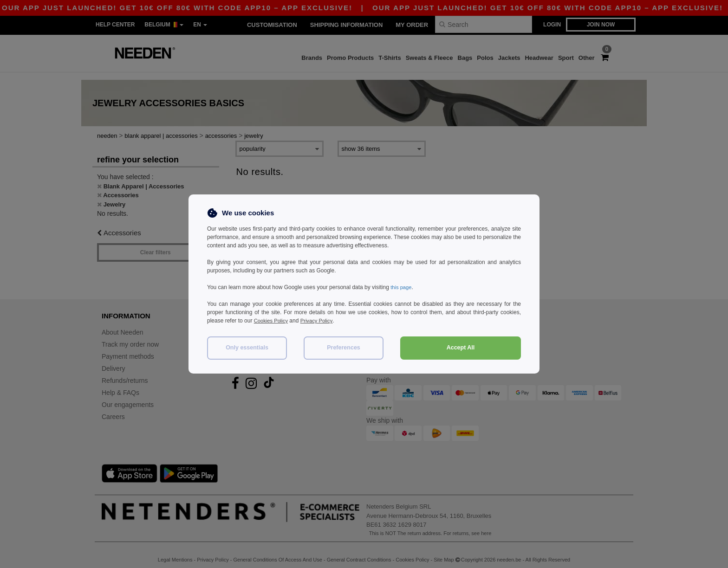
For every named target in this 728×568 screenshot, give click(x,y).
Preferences (344, 348)
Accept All (461, 348)
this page (402, 287)
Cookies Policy (272, 321)
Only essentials (247, 348)
